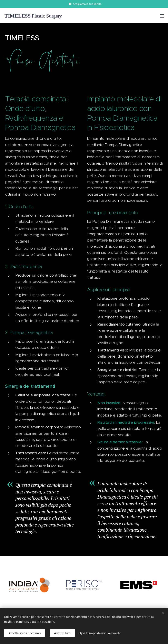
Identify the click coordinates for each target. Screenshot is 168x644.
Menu (162, 16)
